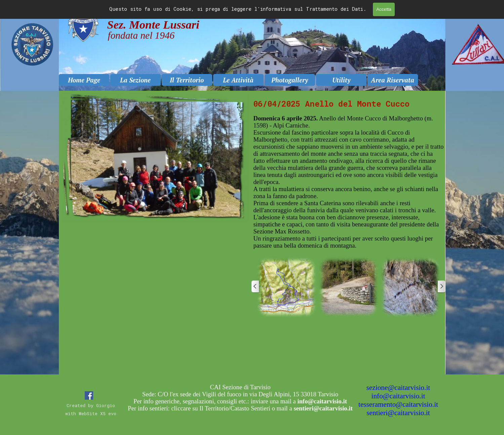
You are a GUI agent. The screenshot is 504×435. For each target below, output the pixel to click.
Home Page (84, 80)
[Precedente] (256, 287)
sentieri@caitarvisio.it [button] (398, 413)
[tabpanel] (348, 176)
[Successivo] (441, 287)
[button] (286, 287)
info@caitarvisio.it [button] (398, 396)
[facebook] (89, 395)
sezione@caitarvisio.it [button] (398, 388)
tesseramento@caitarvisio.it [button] (398, 404)
